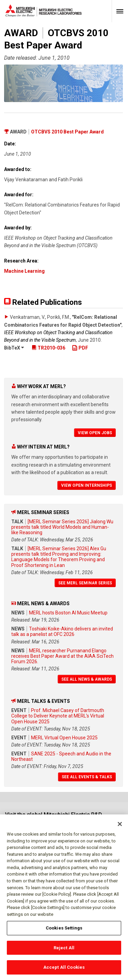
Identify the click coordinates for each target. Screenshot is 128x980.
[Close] (120, 827)
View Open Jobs (95, 433)
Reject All (64, 951)
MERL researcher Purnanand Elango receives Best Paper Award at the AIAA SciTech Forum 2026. (62, 656)
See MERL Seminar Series (85, 583)
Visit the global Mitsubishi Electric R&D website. (54, 818)
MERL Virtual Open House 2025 (64, 738)
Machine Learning (24, 271)
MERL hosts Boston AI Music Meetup (68, 613)
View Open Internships (87, 485)
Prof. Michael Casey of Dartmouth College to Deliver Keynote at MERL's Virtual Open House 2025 (58, 716)
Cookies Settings (64, 931)
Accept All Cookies (64, 971)
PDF (80, 348)
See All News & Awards (87, 679)
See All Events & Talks (87, 777)
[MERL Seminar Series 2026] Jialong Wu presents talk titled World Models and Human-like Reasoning (62, 527)
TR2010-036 (48, 348)
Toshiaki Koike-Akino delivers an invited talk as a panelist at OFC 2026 (62, 631)
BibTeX (14, 348)
